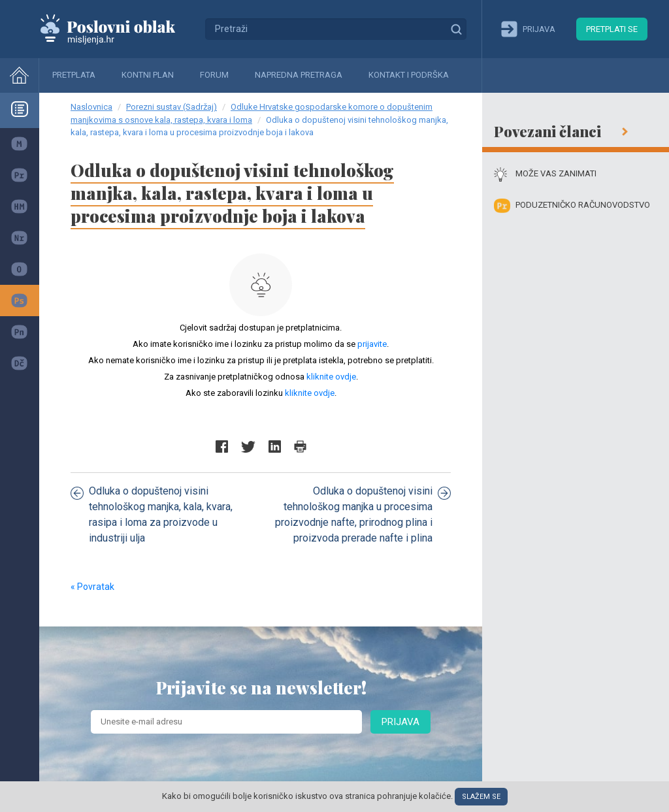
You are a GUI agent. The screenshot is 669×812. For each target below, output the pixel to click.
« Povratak (92, 587)
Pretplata (74, 75)
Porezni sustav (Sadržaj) (171, 107)
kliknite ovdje (331, 377)
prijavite (372, 344)
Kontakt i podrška (409, 75)
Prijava (400, 722)
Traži (456, 29)
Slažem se (481, 797)
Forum (214, 75)
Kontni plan (148, 75)
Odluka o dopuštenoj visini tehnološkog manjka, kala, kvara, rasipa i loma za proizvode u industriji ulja (152, 514)
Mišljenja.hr (118, 29)
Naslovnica (91, 107)
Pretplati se (612, 29)
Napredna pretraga (299, 75)
